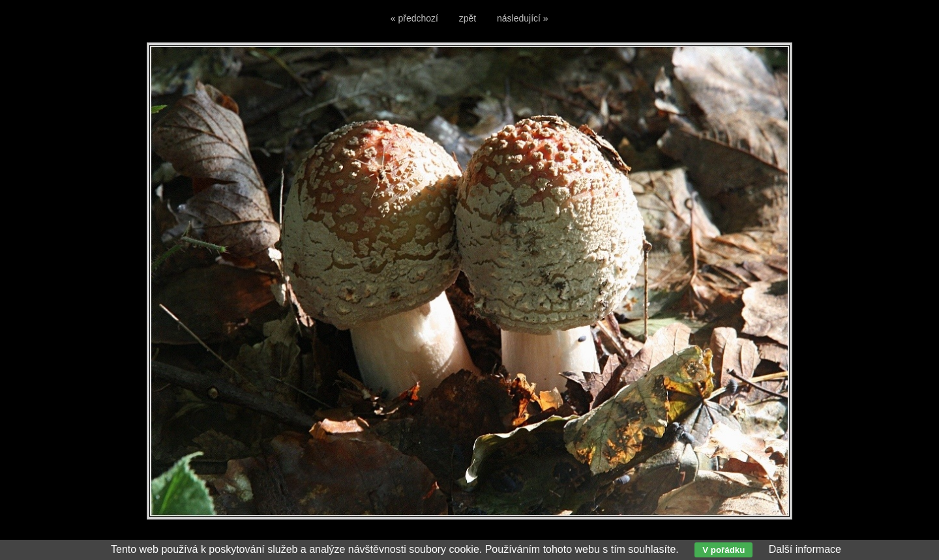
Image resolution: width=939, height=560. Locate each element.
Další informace (805, 549)
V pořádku (723, 550)
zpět (468, 18)
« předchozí (414, 18)
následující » (523, 18)
